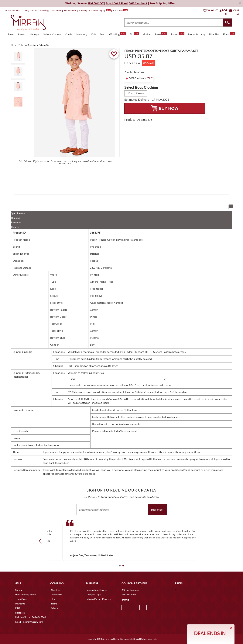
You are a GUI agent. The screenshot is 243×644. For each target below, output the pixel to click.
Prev (41, 541)
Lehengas (34, 34)
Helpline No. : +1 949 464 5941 (31, 617)
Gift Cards (120, 11)
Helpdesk (20, 613)
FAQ (18, 608)
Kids (94, 34)
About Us (55, 590)
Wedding (117, 34)
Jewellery (82, 34)
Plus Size (214, 34)
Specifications (18, 213)
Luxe (161, 34)
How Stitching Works (26, 595)
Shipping (15, 218)
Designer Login (94, 595)
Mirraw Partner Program (99, 599)
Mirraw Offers (129, 595)
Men (103, 34)
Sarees (21, 34)
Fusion (177, 34)
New (11, 34)
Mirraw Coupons (130, 590)
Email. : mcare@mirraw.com (29, 622)
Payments (16, 222)
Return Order (70, 11)
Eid (134, 34)
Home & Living (197, 34)
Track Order (56, 11)
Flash (229, 34)
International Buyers (97, 590)
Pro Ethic (95, 247)
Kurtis (68, 34)
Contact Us (56, 595)
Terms (54, 604)
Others (94, 282)
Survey (82, 11)
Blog (53, 599)
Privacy (55, 608)
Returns (15, 227)
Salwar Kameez (52, 34)
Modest (147, 34)
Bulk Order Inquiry (97, 11)
